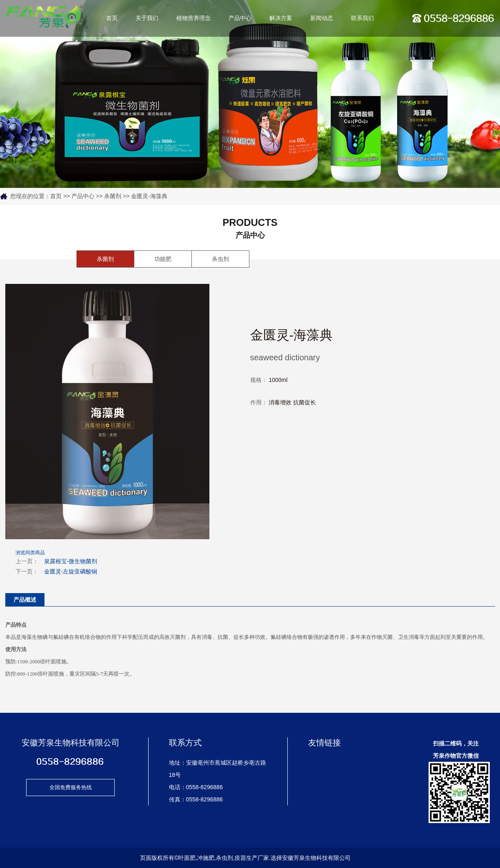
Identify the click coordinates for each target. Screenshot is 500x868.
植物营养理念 (193, 18)
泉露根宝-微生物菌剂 (71, 561)
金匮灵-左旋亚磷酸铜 (71, 571)
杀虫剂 (220, 259)
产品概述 (25, 600)
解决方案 (281, 18)
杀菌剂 (113, 196)
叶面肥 (187, 858)
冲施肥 (206, 858)
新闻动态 (322, 18)
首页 (112, 18)
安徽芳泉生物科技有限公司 (316, 858)
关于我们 (147, 18)
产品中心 (240, 18)
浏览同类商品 (30, 553)
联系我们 (362, 18)
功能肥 (163, 259)
